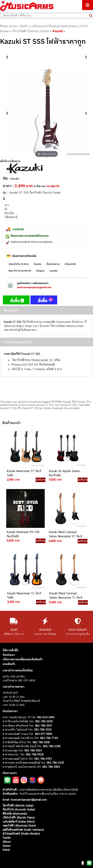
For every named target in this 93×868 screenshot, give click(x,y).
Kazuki (58, 31)
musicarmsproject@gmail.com (34, 287)
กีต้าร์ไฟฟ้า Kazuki (61, 402)
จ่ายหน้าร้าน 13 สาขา (19, 264)
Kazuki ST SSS (45, 405)
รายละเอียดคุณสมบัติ (18, 342)
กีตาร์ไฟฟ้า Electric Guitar (31, 31)
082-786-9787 (43, 759)
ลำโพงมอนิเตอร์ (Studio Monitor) (21, 834)
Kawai (6, 850)
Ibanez (7, 846)
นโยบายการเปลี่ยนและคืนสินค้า (23, 659)
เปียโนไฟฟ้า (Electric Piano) (19, 818)
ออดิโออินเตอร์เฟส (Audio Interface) (23, 830)
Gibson (7, 842)
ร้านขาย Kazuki (27, 405)
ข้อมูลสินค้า (11, 310)
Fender (7, 838)
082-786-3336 (41, 742)
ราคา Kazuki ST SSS (66, 405)
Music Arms (9, 26)
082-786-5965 (51, 767)
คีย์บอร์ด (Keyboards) (15, 814)
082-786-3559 (44, 721)
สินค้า (24, 26)
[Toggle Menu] (88, 5)
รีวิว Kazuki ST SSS (28, 408)
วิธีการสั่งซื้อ (11, 650)
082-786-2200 (52, 746)
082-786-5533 (43, 730)
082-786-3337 (44, 726)
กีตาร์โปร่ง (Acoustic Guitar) (19, 809)
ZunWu (47, 408)
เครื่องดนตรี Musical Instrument (54, 26)
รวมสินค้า (9, 664)
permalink (74, 408)
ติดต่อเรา (9, 655)
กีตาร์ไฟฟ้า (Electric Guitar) (18, 806)
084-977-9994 (44, 734)
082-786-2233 (55, 763)
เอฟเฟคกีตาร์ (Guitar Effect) (19, 822)
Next (86, 57)
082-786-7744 (49, 738)
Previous (7, 57)
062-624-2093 (46, 717)
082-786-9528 (35, 754)
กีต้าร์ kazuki (78, 402)
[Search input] (45, 16)
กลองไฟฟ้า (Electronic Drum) (19, 826)
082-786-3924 (33, 750)
